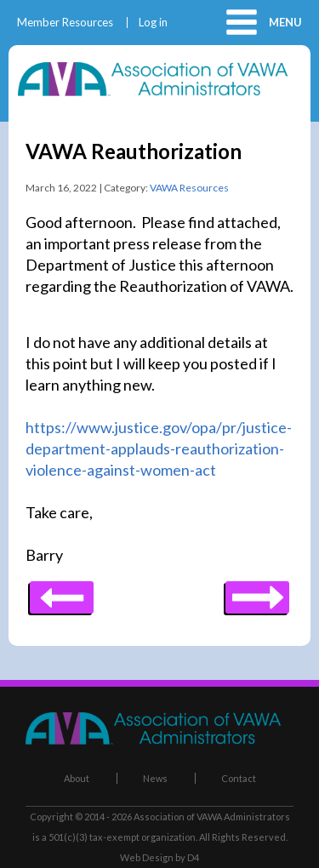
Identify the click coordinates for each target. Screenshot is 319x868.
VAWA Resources (189, 188)
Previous (257, 591)
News (155, 778)
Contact (239, 778)
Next (62, 591)
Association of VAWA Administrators (212, 817)
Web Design (147, 857)
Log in (153, 23)
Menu (285, 22)
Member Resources (65, 23)
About (77, 778)
